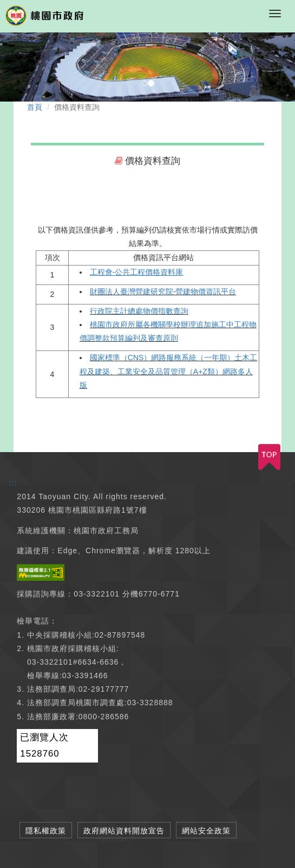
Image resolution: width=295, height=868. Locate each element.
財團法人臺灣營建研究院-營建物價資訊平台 (163, 291)
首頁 (35, 107)
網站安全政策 (206, 831)
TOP (269, 457)
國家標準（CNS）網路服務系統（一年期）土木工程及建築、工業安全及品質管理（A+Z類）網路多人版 (169, 371)
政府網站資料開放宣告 (124, 831)
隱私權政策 (46, 831)
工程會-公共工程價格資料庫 (137, 272)
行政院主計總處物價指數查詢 (139, 311)
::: (13, 483)
